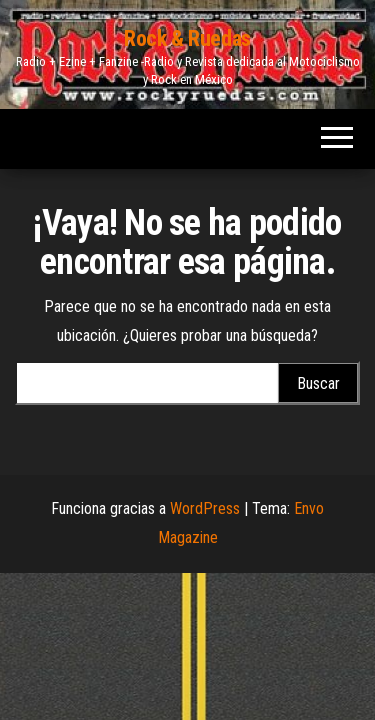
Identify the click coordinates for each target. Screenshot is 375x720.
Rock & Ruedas (187, 38)
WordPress (205, 508)
